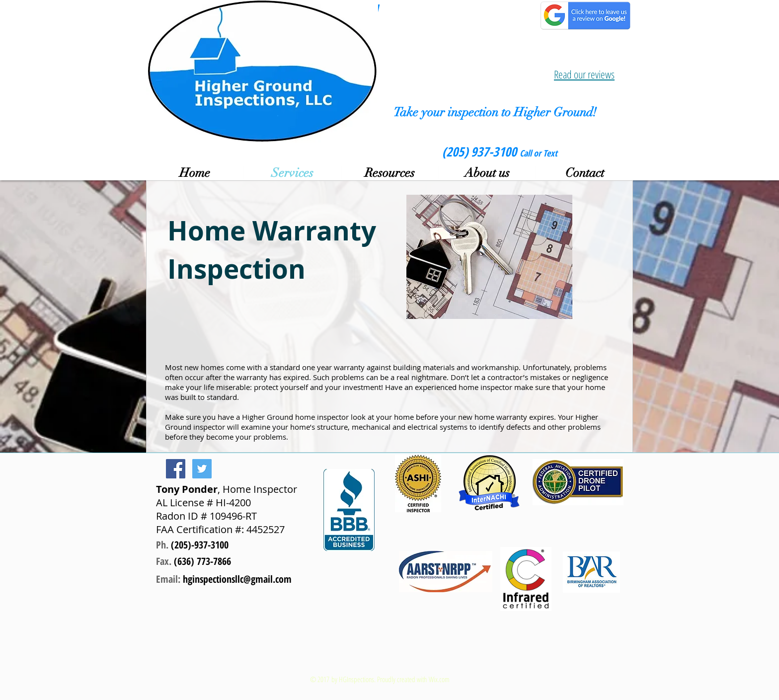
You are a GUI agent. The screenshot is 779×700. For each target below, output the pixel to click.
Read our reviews (584, 74)
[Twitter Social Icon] (202, 469)
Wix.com (439, 679)
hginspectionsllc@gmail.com (237, 579)
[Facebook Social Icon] (176, 469)
